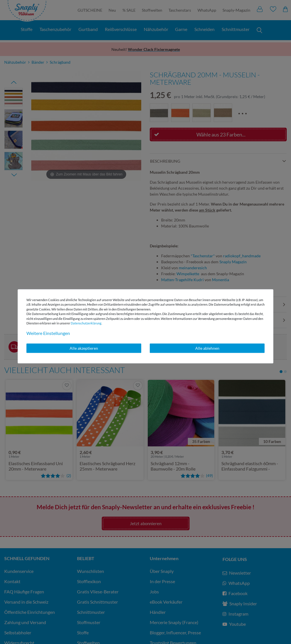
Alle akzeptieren (84, 348)
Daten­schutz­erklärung (86, 323)
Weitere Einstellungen (48, 333)
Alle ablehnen (207, 348)
